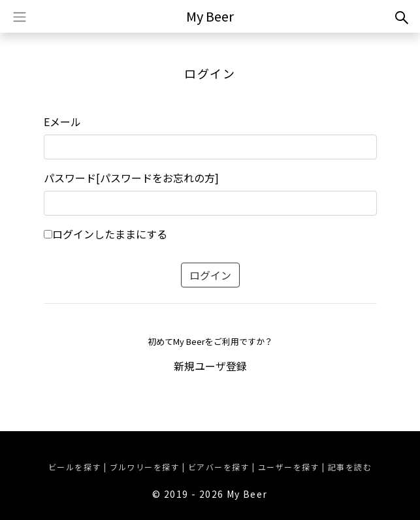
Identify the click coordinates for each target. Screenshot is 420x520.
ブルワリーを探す (145, 467)
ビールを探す (74, 467)
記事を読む (350, 467)
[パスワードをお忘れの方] (157, 178)
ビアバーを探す (219, 467)
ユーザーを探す (289, 467)
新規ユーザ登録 (210, 366)
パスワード (70, 178)
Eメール (62, 122)
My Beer (210, 16)
